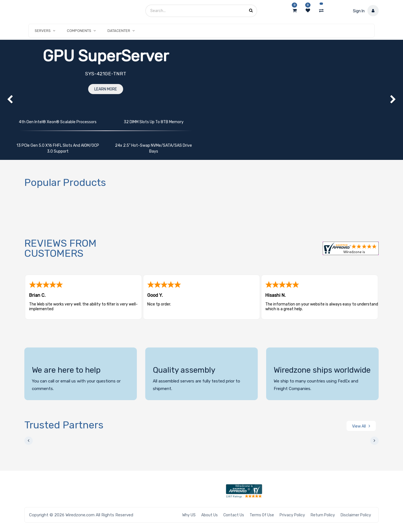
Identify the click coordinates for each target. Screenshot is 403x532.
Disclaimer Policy (356, 515)
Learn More (106, 89)
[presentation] (29, 441)
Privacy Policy (292, 515)
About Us (209, 515)
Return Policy (323, 515)
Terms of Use (262, 515)
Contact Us (234, 515)
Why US (189, 515)
